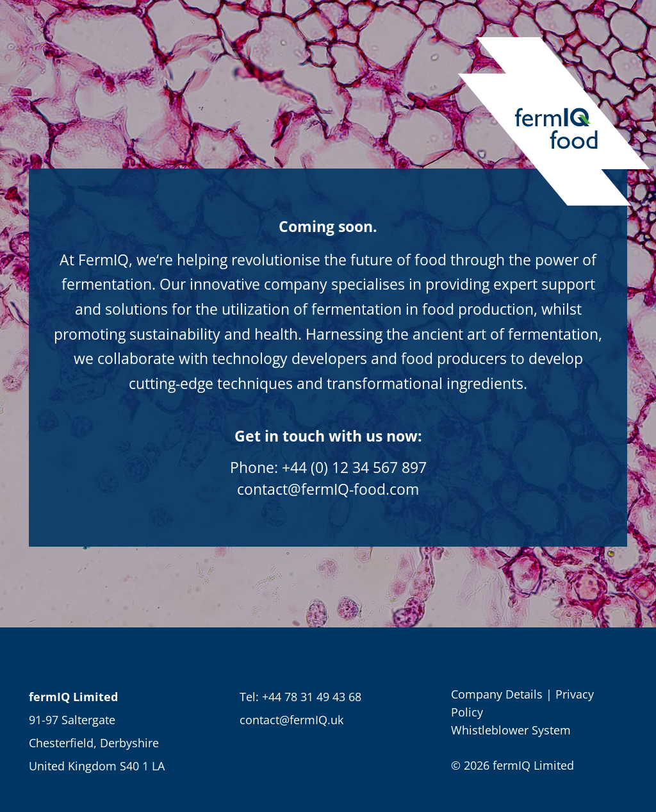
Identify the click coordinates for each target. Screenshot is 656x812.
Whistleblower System (511, 730)
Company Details (497, 694)
